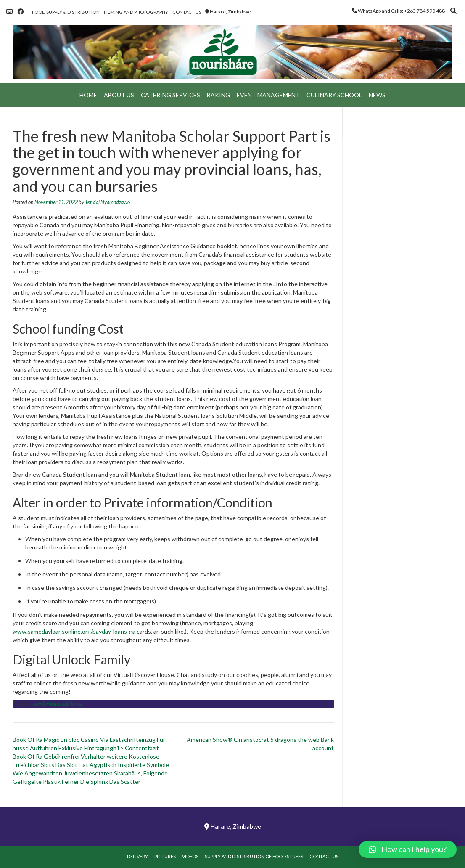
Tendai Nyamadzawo (107, 202)
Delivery (137, 856)
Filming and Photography (136, 12)
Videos (190, 856)
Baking (218, 95)
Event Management (268, 95)
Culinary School (334, 95)
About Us (119, 95)
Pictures (165, 856)
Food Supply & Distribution (66, 12)
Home (88, 95)
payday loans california (58, 704)
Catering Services (170, 95)
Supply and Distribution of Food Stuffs (254, 856)
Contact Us (187, 12)
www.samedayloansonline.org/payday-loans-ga (74, 631)
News (377, 95)
